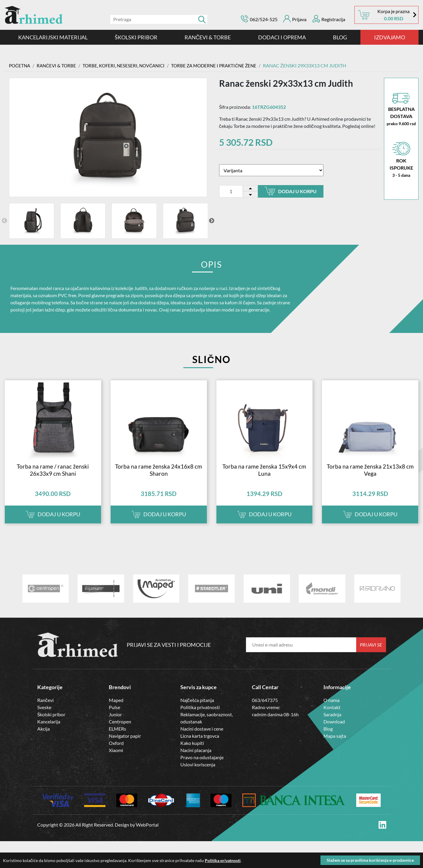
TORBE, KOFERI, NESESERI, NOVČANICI (128, 65)
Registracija (329, 19)
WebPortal (147, 832)
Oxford (116, 750)
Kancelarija (49, 729)
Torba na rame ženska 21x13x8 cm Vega (370, 477)
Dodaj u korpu (290, 191)
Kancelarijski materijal (53, 37)
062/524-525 (264, 19)
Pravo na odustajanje (202, 765)
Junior (115, 722)
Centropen (120, 729)
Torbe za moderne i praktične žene (222, 65)
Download (334, 729)
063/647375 (265, 707)
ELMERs (117, 736)
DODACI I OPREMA (282, 37)
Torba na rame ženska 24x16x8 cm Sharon (159, 477)
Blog (340, 37)
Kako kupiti (192, 750)
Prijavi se (371, 652)
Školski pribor (51, 722)
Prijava (295, 19)
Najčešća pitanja (197, 707)
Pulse (114, 715)
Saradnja (332, 722)
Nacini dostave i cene (202, 736)
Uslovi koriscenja (198, 772)
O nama (331, 707)
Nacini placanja (196, 758)
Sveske (44, 715)
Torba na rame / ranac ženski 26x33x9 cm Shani (53, 477)
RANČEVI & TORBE (208, 37)
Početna (20, 65)
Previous (4, 221)
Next (212, 221)
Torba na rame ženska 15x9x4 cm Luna (264, 477)
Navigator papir (125, 743)
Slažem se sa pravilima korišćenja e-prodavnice (370, 860)
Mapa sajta (335, 743)
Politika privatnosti (200, 715)
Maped (116, 707)
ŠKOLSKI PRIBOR (136, 37)
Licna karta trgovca (200, 743)
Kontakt (332, 715)
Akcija (44, 736)
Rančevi (45, 707)
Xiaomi (116, 758)
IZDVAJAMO (390, 37)
